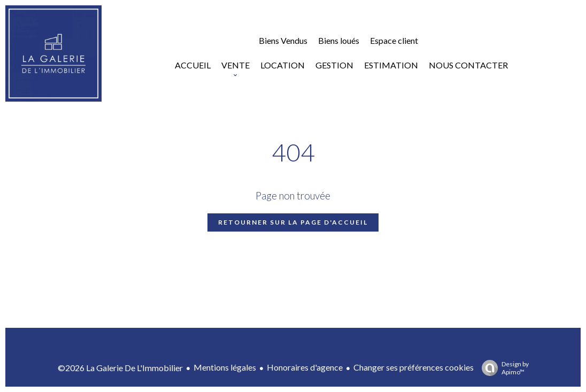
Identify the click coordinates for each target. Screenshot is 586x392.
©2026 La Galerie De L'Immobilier (120, 368)
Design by (503, 368)
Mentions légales (225, 367)
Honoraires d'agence (305, 367)
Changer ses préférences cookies (414, 367)
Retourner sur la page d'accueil (293, 222)
